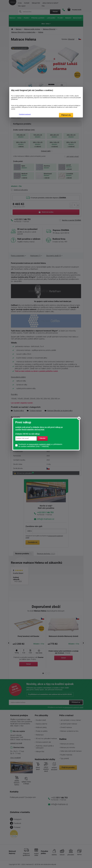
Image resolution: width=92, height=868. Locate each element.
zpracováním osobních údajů (40, 444)
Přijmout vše (66, 115)
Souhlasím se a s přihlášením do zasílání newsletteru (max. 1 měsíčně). (40, 445)
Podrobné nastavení (25, 114)
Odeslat (42, 438)
